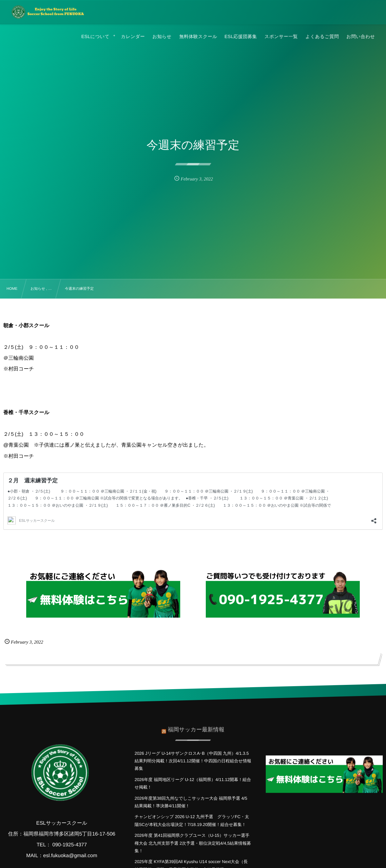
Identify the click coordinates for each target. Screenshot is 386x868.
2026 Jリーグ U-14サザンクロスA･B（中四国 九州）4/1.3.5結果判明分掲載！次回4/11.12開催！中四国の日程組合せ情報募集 (193, 761)
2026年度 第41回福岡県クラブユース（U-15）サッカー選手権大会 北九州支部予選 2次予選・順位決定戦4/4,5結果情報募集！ (193, 843)
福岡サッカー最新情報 (196, 726)
